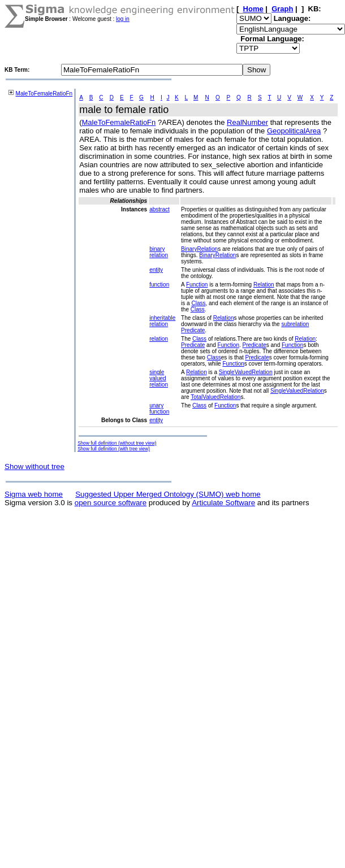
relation (159, 339)
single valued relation (159, 378)
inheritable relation (162, 321)
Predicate (193, 330)
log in (123, 19)
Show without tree (34, 466)
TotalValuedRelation (215, 397)
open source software (111, 503)
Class (198, 303)
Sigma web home (34, 494)
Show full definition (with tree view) (114, 449)
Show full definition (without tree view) (117, 443)
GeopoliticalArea (294, 131)
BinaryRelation (199, 249)
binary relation (159, 252)
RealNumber (247, 122)
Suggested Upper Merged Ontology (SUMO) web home (168, 494)
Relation (264, 285)
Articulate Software (223, 503)
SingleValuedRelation (246, 372)
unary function (159, 409)
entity (156, 270)
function (159, 285)
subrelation (295, 324)
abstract (159, 209)
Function (197, 285)
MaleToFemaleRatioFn (44, 94)
